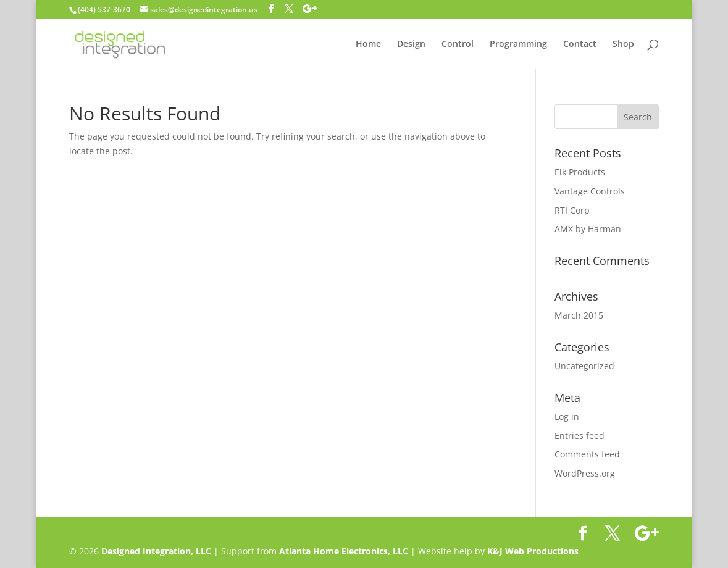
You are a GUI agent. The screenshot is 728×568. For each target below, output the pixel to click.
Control (458, 44)
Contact (580, 44)
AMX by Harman (588, 229)
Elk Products (580, 172)
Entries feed (579, 436)
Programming (518, 44)
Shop (623, 44)
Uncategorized (584, 366)
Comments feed (587, 454)
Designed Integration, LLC (156, 551)
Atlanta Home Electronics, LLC (344, 551)
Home (368, 44)
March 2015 (579, 315)
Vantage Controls (590, 191)
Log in (567, 416)
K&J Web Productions (533, 551)
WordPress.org (585, 473)
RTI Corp (572, 210)
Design (411, 44)
